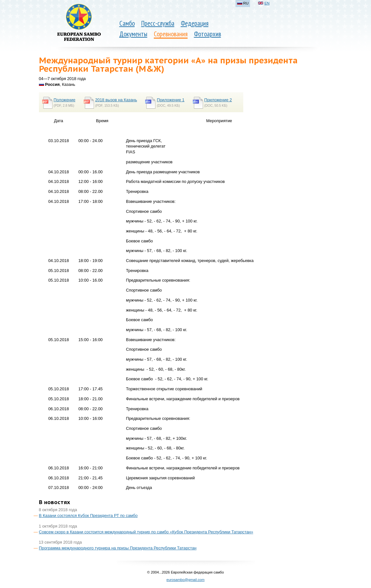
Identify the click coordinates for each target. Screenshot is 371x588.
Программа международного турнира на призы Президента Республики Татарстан (118, 548)
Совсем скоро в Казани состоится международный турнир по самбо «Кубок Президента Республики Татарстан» (146, 532)
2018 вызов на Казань (116, 100)
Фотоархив (208, 34)
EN (267, 3)
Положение (65, 100)
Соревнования (171, 34)
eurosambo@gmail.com (185, 580)
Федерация (195, 23)
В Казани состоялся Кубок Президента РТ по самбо (88, 516)
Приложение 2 (218, 100)
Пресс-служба (158, 23)
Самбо (127, 23)
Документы (133, 34)
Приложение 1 (171, 100)
